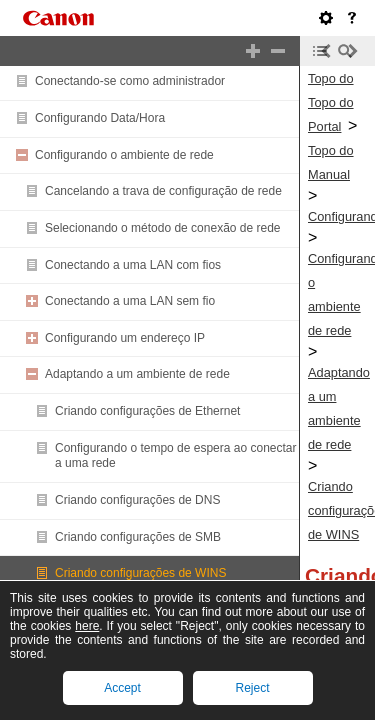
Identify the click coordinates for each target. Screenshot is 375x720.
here (87, 626)
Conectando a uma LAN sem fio (130, 301)
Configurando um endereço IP (125, 338)
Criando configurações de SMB (138, 537)
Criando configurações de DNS (137, 500)
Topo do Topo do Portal (331, 102)
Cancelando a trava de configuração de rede (163, 191)
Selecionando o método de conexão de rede (163, 228)
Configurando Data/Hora (100, 118)
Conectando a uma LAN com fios (133, 265)
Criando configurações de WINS (140, 573)
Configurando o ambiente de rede (124, 155)
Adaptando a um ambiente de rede (137, 374)
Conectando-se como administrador (130, 81)
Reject (252, 688)
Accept (122, 688)
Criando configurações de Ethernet (147, 411)
